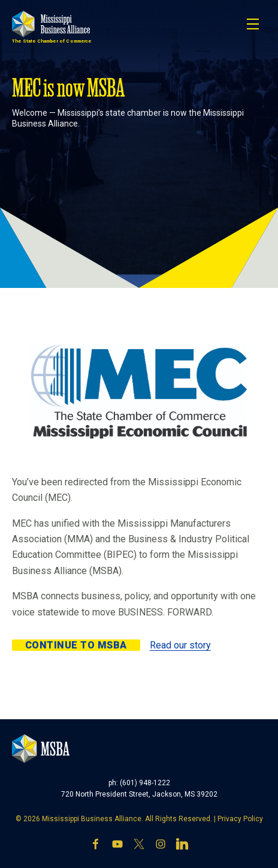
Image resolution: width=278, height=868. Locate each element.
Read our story (180, 645)
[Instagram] (161, 845)
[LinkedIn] (182, 845)
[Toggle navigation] (253, 24)
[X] (139, 845)
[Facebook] (96, 845)
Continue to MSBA (76, 645)
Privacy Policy (240, 819)
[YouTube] (117, 845)
